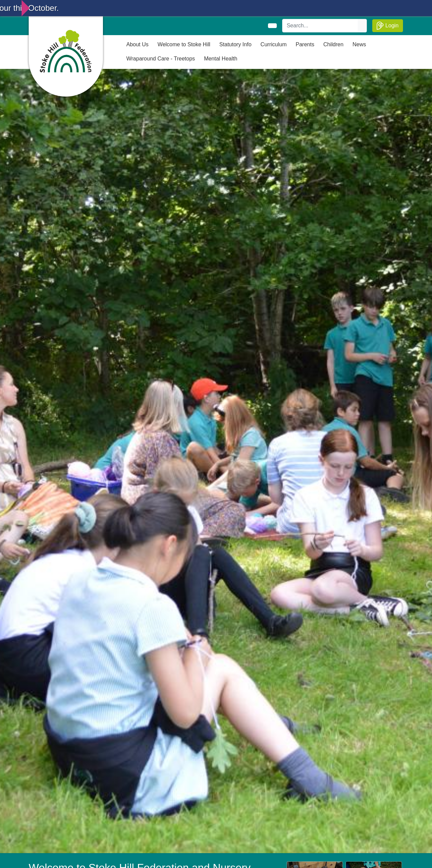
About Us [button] (137, 44)
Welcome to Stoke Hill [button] (184, 44)
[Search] (320, 26)
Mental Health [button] (221, 59)
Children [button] (333, 44)
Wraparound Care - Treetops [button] (160, 59)
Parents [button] (305, 44)
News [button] (359, 44)
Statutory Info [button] (235, 44)
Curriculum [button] (274, 44)
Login (388, 26)
